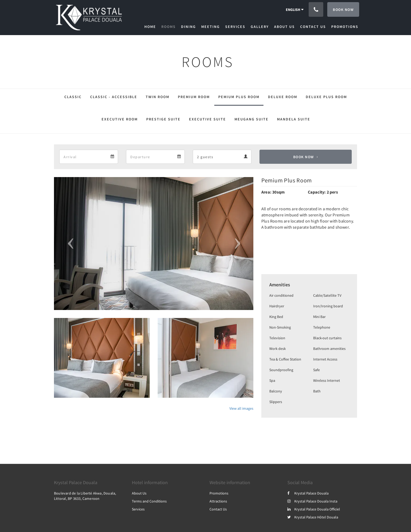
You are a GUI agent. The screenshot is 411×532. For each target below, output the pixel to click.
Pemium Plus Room (239, 97)
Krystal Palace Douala (308, 493)
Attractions (218, 501)
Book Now (304, 157)
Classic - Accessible (114, 97)
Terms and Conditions (149, 501)
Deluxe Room (283, 97)
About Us (139, 493)
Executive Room (120, 119)
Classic (73, 97)
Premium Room (194, 97)
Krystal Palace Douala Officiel (314, 509)
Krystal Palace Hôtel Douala (313, 517)
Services (138, 509)
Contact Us (218, 509)
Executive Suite (207, 119)
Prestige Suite (163, 119)
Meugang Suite (251, 119)
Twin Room (158, 97)
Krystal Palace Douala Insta (312, 501)
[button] (69, 244)
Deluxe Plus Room (326, 97)
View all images (241, 408)
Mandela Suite (294, 119)
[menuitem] (152, 27)
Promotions (219, 493)
